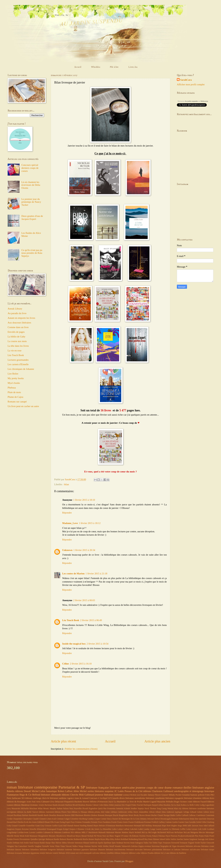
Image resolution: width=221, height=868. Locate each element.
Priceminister (25, 839)
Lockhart (211, 829)
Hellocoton (204, 101)
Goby (9, 826)
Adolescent (122, 812)
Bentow (68, 815)
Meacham (33, 809)
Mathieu (125, 832)
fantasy (151, 795)
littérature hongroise (48, 850)
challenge (37, 798)
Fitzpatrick (69, 802)
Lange (153, 829)
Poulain (10, 839)
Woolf (112, 846)
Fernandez (86, 822)
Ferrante (94, 822)
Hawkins (167, 805)
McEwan (170, 832)
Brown (142, 815)
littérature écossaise (14, 853)
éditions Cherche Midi (73, 795)
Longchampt (12, 832)
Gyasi (60, 826)
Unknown (67, 550)
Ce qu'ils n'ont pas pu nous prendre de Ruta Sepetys (32, 253)
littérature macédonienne (116, 850)
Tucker (203, 843)
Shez (53, 843)
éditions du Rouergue (16, 802)
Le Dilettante (174, 829)
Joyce (111, 802)
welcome (96, 853)
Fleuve (158, 795)
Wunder (118, 846)
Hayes (96, 826)
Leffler (183, 829)
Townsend (175, 843)
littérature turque (207, 850)
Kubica (184, 805)
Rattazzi (63, 839)
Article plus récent (63, 741)
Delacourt (59, 802)
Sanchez (180, 839)
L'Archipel (103, 798)
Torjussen (167, 843)
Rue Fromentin (109, 809)
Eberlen (20, 822)
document (181, 846)
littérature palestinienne (153, 850)
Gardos (175, 822)
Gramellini (30, 826)
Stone (132, 843)
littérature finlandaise (30, 850)
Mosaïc (46, 809)
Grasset (165, 795)
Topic (160, 843)
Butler (173, 815)
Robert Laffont (65, 791)
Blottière (87, 815)
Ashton (206, 812)
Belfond (36, 795)
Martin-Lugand (150, 802)
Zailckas (134, 846)
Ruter (150, 839)
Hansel (77, 826)
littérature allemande (51, 795)
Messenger (210, 832)
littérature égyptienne (31, 853)
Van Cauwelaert (21, 846)
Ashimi (200, 812)
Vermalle (45, 846)
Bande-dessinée (59, 805)
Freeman (148, 822)
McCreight (152, 832)
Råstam (156, 839)
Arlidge (186, 812)
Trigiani (191, 843)
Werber (106, 846)
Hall (65, 826)
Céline (66, 664)
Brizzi (131, 815)
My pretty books (16, 378)
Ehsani (47, 822)
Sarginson (193, 839)
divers (122, 798)
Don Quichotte (201, 819)
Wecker (94, 846)
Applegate (179, 812)
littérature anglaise (203, 788)
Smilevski (93, 843)
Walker (75, 846)
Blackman (79, 815)
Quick (100, 809)
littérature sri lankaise (172, 850)
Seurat (36, 843)
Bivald (75, 805)
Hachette (78, 802)
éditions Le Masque (79, 812)
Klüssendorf (42, 829)
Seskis (26, 843)
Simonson (79, 843)
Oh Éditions (134, 836)
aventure (148, 846)
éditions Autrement (46, 812)
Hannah (70, 826)
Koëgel (66, 829)
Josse (201, 826)
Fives (100, 822)
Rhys (108, 839)
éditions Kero (208, 798)
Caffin (178, 815)
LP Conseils (113, 798)
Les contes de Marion (73, 574)
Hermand (137, 826)
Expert (68, 822)
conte (190, 802)
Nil (95, 836)
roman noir (74, 853)
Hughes (174, 826)
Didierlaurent (184, 819)
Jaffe (189, 826)
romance (178, 788)
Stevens (127, 843)
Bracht (116, 815)
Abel (102, 812)
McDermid (162, 832)
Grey (42, 826)
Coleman (60, 819)
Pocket (179, 795)
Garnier (181, 822)
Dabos (106, 805)
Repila (97, 839)
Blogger (129, 861)
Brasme (89, 805)
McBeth (138, 832)
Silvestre (71, 843)
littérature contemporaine (38, 787)
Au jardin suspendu (191, 101)
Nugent (118, 836)
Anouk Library (15, 309)
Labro (114, 829)
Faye (73, 822)
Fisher (134, 805)
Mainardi (102, 832)
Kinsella (33, 829)
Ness (71, 809)
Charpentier (18, 819)
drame (168, 788)
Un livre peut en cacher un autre (23, 406)
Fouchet (140, 805)
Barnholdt (33, 815)
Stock (147, 809)
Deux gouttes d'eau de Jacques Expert (32, 217)
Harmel (90, 826)
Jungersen (11, 829)
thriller (187, 788)
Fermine (79, 822)
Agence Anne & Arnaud (78, 798)
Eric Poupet (126, 805)
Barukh (40, 815)
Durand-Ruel (12, 822)
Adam (107, 812)
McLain (187, 832)
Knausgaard (52, 829)
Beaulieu (53, 815)
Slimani (86, 843)
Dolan (192, 819)
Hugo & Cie (25, 795)
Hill (143, 826)
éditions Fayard (200, 802)
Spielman (108, 843)
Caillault (185, 815)
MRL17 (85, 832)
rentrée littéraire (46, 853)
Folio (208, 795)
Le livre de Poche (135, 802)
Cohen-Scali (51, 819)
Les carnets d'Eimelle (18, 364)
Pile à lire (114, 67)
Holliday (149, 826)
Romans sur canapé (17, 402)
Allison (152, 812)
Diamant (175, 819)
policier (201, 795)
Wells (100, 846)
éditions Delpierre (121, 853)
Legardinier (210, 805)
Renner (91, 839)
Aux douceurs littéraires (19, 323)
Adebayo (114, 812)
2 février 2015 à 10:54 (97, 644)
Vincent (69, 846)
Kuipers (73, 829)
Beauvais (60, 815)
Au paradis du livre (17, 313)
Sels (22, 843)
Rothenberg (133, 839)
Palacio (155, 836)
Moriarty (52, 836)
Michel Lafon (38, 791)
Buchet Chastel (157, 815)
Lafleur (127, 829)
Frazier (131, 822)
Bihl (73, 815)
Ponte (207, 836)
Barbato (25, 815)
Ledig (202, 805)
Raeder (56, 839)
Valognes (10, 846)
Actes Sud (31, 802)
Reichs (85, 839)
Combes (91, 819)
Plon (197, 836)
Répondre (67, 513)
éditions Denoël (23, 791)
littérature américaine (122, 788)
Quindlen (34, 839)
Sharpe (48, 843)
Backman (48, 805)
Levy (9, 809)
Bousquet (109, 815)
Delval (157, 819)
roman (12, 787)
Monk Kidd (24, 836)
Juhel (206, 826)
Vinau (63, 846)
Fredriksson (139, 822)
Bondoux (82, 805)
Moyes (78, 836)
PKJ (212, 795)
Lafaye (120, 829)
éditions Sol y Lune (162, 853)
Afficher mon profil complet (191, 84)
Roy (146, 839)
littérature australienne (135, 798)
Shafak (42, 843)
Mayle (131, 832)
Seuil (31, 843)
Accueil (78, 67)
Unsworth (210, 843)
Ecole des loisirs (30, 822)
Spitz (114, 843)
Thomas (153, 809)
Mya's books (14, 383)
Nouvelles (78, 809)
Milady (172, 795)
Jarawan (195, 826)
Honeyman (157, 826)
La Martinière (120, 802)
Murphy (53, 809)
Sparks (101, 843)
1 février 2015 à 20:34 (84, 550)
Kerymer (25, 829)
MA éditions (76, 832)
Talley (146, 843)
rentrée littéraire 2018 (61, 853)
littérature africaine (193, 846)
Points (201, 836)
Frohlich (155, 822)
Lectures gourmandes (18, 360)
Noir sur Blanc (108, 836)
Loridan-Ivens (23, 832)
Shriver (58, 843)
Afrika (130, 812)
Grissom (48, 826)
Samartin (120, 809)
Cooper (97, 819)
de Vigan (173, 846)
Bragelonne (123, 815)
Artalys (41, 805)
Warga (81, 846)
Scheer (212, 839)
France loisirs (123, 822)
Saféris (173, 839)
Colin (101, 805)
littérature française (97, 788)
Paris (9, 798)
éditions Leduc (135, 853)
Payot (168, 836)
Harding (83, 826)
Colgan (67, 819)
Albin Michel (80, 791)
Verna (52, 846)
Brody (136, 815)
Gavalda (192, 822)
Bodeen (94, 815)
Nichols (90, 836)
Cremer (103, 819)
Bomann (101, 815)
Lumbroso (66, 832)
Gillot (204, 822)
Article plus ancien (157, 741)
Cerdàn (10, 819)
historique (209, 791)
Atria (38, 802)
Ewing (62, 822)
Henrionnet (129, 826)
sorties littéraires (96, 791)
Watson (170, 809)
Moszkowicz (61, 836)
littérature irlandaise (193, 798)
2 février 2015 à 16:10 (81, 664)
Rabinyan (50, 839)
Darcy (109, 819)
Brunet (148, 815)
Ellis (52, 822)
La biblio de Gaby (17, 337)
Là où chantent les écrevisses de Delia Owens (31, 185)
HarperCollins (158, 805)
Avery (212, 812)
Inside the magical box (74, 644)
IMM (185, 826)
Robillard (125, 839)
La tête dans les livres (18, 346)
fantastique (52, 791)
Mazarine (161, 802)
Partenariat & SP (72, 787)
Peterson (174, 836)
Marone (118, 832)
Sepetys (141, 809)
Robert (118, 839)
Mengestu (194, 832)
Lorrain (32, 832)
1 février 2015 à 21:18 (96, 574)
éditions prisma (94, 812)
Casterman (210, 815)
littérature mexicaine (134, 850)
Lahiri (141, 829)
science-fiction (130, 795)
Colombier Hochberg (78, 819)
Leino (189, 829)
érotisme (34, 805)
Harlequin (147, 805)
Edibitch (41, 822)
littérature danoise (14, 850)
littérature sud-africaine (191, 850)
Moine (17, 836)
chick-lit (45, 798)
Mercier (202, 832)
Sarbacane (16, 798)
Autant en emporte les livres (21, 318)
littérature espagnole (174, 798)
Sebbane (16, 843)
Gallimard (168, 791)
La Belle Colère (193, 805)
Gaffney (162, 822)
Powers (16, 839)
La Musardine (106, 829)
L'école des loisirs (92, 829)
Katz (179, 805)
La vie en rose (15, 351)
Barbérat (69, 805)
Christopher (27, 819)
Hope (164, 826)
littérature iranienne (64, 850)
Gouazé (15, 826)
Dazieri (115, 819)
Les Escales (142, 795)
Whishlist (96, 67)
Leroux (194, 829)
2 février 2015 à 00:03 (84, 600)
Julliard (211, 826)
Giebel (199, 822)
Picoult (85, 809)
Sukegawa (139, 843)
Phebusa (12, 388)
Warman (87, 846)
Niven (99, 836)
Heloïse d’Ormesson (107, 826)
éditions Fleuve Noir (63, 812)
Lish (200, 829)
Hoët (169, 826)
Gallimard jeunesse (94, 795)
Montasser (34, 836)
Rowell (141, 839)
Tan (150, 843)
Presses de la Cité (134, 791)
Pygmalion (93, 809)
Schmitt (127, 809)
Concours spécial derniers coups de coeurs (30, 168)
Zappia (141, 846)
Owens (149, 836)
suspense (109, 791)
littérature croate (208, 846)
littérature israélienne (198, 809)
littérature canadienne (155, 798)
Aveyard (10, 815)
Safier (168, 839)
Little (204, 829)
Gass (187, 822)
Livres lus (133, 67)
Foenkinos (107, 822)
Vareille (31, 846)
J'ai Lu (173, 805)
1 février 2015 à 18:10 (84, 500)
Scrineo (184, 802)
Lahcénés (134, 829)
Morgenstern (43, 836)
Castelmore (201, 815)
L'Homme (80, 829)
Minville (10, 836)
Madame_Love (70, 523)
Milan (40, 809)
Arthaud (193, 812)
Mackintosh (93, 832)
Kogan (60, 829)
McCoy (145, 832)
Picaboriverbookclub (186, 836)
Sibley (64, 843)
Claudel (36, 819)
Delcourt (151, 819)
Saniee (186, 839)
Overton (142, 836)
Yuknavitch (126, 846)
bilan (66, 484)
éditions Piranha (147, 853)
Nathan (60, 809)
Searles (10, 843)
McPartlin (25, 809)
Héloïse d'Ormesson (99, 802)
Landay (147, 829)
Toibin (155, 843)
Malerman (110, 832)
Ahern (136, 812)
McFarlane (179, 832)
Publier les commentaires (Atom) (81, 749)
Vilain (57, 846)
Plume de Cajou (15, 397)
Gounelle (22, 826)
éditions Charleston (153, 791)
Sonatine (186, 795)
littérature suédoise (58, 798)
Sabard (162, 839)
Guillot (55, 826)
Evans (57, 822)
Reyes (103, 839)
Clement (42, 819)
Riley (112, 839)
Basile (46, 815)
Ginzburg (210, 822)
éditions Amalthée (107, 853)
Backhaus (18, 815)
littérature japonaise (81, 850)
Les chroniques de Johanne (21, 369)
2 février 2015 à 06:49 (91, 620)
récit (81, 853)
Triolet (197, 843)
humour (194, 795)
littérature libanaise (97, 850)
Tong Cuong (162, 809)
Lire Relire (13, 374)
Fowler (114, 822)
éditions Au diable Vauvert (28, 812)
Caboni (95, 805)
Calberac (192, 815)
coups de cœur (155, 788)
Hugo (180, 826)
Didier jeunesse (115, 805)
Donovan (211, 819)
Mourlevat (71, 836)
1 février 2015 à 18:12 (90, 523)
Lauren (159, 829)
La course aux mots (17, 341)
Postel (212, 836)
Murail (84, 836)
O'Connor (125, 836)
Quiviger (42, 839)
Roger (177, 802)
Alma (164, 812)
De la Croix (135, 819)
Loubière (39, 832)
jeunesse (141, 788)
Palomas (162, 836)
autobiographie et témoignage (189, 791)
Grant (37, 826)
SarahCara (186, 80)
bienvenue (156, 846)
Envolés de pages (16, 332)
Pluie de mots (14, 392)
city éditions (183, 809)
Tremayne (184, 843)
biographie (165, 846)
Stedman (120, 843)
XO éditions (27, 798)
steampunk (88, 853)
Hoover (86, 802)
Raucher (70, 839)
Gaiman (168, 822)
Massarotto (16, 809)
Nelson (66, 809)
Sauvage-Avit (203, 839)
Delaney (143, 819)
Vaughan (38, 846)
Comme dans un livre (18, 327)
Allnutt (158, 812)
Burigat (167, 815)
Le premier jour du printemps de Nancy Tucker (31, 202)
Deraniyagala (166, 819)
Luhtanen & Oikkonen (53, 832)
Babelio (11, 791)
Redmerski (78, 839)
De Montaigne (124, 819)
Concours (93, 798)
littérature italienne (113, 795)
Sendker (134, 809)
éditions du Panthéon (178, 853)
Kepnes (18, 829)
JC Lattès (119, 791)
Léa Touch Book (71, 620)
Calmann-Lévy (48, 802)
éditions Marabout (22, 805)
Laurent (165, 829)
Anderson (170, 812)
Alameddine (144, 812)
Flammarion (13, 795)
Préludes (170, 802)
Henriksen (120, 826)
